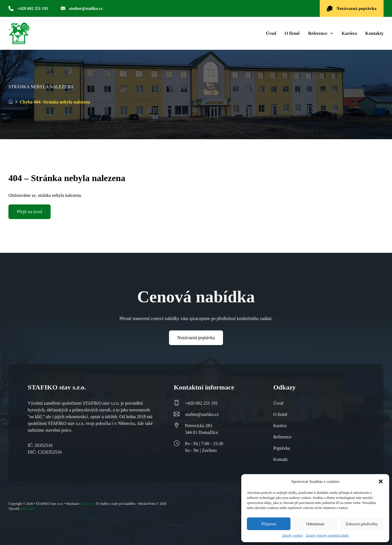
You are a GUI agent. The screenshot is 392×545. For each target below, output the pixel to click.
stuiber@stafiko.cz (202, 414)
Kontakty (374, 33)
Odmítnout (315, 524)
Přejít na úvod (30, 212)
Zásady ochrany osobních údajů (327, 535)
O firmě (292, 33)
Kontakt (281, 459)
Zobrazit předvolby (362, 524)
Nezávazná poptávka (352, 9)
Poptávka (282, 448)
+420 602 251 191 (201, 403)
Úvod (271, 33)
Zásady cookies (292, 535)
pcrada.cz (87, 504)
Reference (318, 33)
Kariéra (349, 33)
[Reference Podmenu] (332, 33)
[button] (381, 481)
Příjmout (269, 524)
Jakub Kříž (28, 509)
